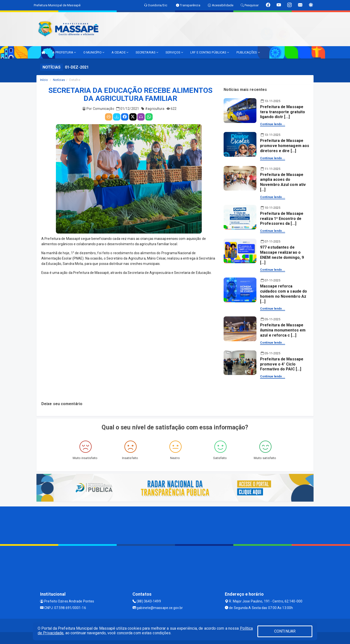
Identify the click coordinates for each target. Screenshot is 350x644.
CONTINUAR (285, 631)
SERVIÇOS (174, 52)
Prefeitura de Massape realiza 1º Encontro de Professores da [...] (282, 219)
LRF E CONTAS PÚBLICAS (210, 52)
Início (44, 80)
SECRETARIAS (147, 52)
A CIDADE (120, 52)
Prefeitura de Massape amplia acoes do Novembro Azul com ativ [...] (283, 182)
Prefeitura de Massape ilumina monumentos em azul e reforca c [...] (283, 330)
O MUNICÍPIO (94, 52)
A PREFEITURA (64, 52)
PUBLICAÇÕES (248, 52)
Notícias (59, 80)
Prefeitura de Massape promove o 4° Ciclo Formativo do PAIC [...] (282, 364)
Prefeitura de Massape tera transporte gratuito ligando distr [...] (283, 112)
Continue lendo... (273, 124)
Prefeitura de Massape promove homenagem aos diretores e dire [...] (285, 146)
